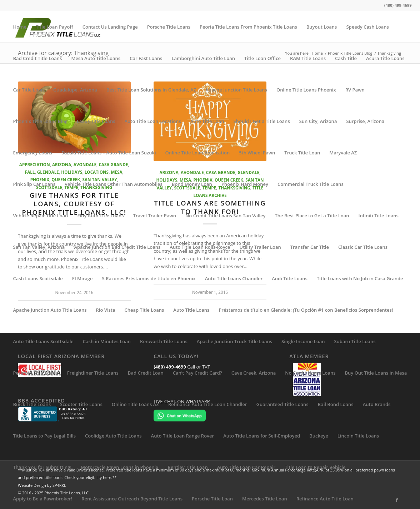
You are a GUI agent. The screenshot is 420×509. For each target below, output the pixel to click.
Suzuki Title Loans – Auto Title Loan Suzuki (109, 153)
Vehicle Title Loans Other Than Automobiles (114, 184)
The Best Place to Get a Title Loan (312, 216)
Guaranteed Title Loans (282, 404)
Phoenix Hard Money (245, 184)
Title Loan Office (262, 58)
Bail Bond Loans (336, 404)
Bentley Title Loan (187, 467)
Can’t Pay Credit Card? (197, 373)
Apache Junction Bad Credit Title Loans (117, 247)
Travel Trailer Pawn (155, 216)
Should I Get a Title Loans (262, 121)
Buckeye (319, 436)
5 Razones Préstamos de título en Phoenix (149, 278)
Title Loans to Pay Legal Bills (45, 436)
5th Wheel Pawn (257, 153)
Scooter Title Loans (81, 404)
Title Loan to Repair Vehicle (315, 467)
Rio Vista (106, 310)
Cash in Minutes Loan (107, 341)
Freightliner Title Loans (93, 373)
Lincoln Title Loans (358, 436)
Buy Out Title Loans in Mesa (376, 373)
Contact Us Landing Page (110, 27)
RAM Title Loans (308, 58)
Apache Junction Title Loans (236, 90)
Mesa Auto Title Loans (96, 58)
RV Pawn (355, 90)
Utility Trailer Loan (260, 247)
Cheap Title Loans (144, 310)
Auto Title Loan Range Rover (183, 436)
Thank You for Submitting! (42, 467)
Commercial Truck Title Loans (311, 184)
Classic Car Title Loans (363, 247)
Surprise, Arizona (365, 121)
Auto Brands (377, 404)
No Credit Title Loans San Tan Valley (225, 216)
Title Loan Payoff (54, 27)
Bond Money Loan (192, 184)
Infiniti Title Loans (379, 216)
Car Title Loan (29, 90)
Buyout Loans (322, 27)
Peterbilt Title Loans (36, 373)
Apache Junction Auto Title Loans (50, 310)
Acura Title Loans (385, 58)
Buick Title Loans (32, 404)
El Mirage (82, 278)
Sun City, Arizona (318, 121)
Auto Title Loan (207, 121)
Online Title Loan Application (198, 153)
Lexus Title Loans (96, 121)
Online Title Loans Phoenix (306, 90)
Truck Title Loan (302, 153)
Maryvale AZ (343, 153)
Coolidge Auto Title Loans (113, 436)
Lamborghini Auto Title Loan (203, 58)
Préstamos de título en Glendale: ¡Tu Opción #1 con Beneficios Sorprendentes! (306, 310)
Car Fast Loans (146, 58)
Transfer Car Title (310, 247)
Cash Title (346, 58)
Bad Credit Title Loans (38, 58)
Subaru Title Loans (355, 341)
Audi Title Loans (290, 278)
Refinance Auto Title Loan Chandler (208, 404)
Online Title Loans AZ (135, 404)
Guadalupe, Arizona (75, 90)
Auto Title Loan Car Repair (246, 467)
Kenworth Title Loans (164, 341)
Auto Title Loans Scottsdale (43, 341)
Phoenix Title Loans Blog (41, 121)
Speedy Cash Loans (367, 27)
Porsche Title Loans (169, 27)
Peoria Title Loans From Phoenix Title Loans (248, 27)
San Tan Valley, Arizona (39, 247)
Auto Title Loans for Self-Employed (262, 436)
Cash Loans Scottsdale (38, 278)
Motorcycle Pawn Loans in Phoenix (119, 467)
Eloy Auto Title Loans (100, 216)
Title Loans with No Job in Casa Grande (360, 278)
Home (20, 27)
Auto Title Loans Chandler (234, 278)
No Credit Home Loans (310, 373)
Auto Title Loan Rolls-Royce (200, 247)
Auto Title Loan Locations (152, 121)
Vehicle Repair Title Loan (41, 216)
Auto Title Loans (191, 310)
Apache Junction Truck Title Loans (234, 341)
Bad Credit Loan (146, 373)
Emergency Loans (33, 153)
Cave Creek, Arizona (254, 373)
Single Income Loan (303, 341)
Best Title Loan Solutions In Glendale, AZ (151, 90)
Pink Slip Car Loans (34, 184)
